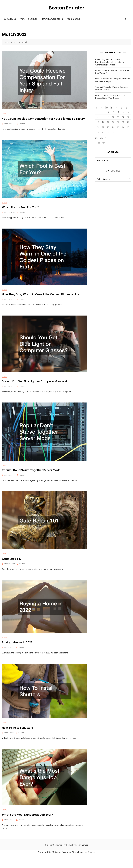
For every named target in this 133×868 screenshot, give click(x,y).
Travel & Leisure (29, 19)
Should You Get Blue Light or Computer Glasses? (35, 386)
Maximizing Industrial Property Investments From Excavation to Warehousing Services (110, 62)
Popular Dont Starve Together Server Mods (31, 476)
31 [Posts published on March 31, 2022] (113, 132)
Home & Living (9, 19)
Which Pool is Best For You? (20, 209)
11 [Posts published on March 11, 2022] (118, 117)
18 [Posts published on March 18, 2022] (118, 122)
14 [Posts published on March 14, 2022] (98, 122)
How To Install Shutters (17, 738)
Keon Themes (82, 856)
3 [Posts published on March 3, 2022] (113, 112)
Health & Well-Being (52, 19)
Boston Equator (67, 8)
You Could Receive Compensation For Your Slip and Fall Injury (43, 119)
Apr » (104, 143)
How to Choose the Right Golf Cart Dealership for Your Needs (111, 97)
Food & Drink (74, 19)
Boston (22, 124)
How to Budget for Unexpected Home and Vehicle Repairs (113, 80)
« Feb (98, 143)
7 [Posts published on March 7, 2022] (98, 117)
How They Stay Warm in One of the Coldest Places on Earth (42, 297)
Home (4, 114)
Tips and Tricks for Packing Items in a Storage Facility (112, 88)
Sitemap (92, 864)
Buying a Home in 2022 (17, 651)
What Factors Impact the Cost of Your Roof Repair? (112, 72)
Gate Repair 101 (12, 566)
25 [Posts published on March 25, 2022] (118, 127)
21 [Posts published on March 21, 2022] (98, 127)
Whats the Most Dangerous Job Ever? (27, 826)
